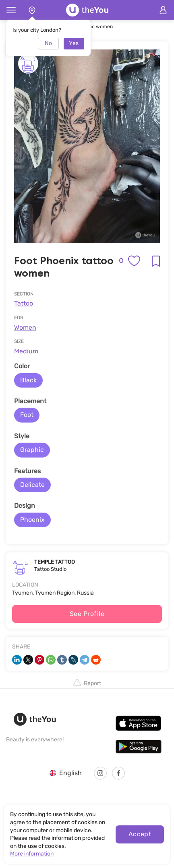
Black (28, 380)
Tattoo (24, 303)
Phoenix (32, 520)
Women (25, 327)
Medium (26, 351)
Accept (140, 834)
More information (32, 854)
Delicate (32, 485)
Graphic (32, 450)
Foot (27, 415)
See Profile (87, 614)
